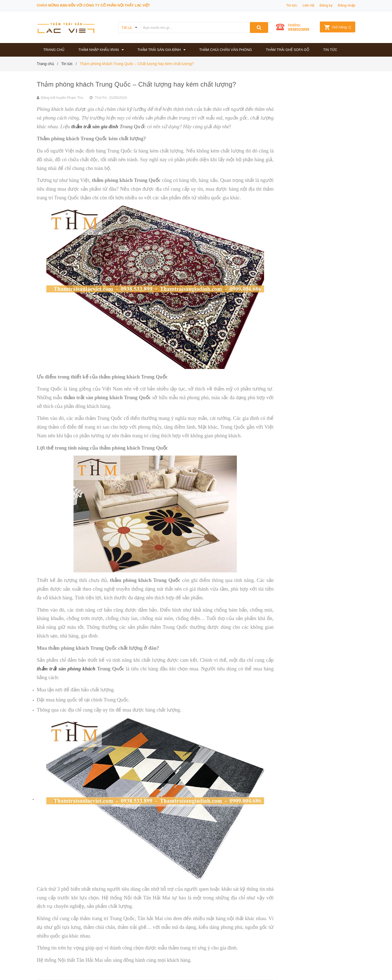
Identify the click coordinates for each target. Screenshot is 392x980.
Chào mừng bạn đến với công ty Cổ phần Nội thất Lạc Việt (93, 5)
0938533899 (299, 29)
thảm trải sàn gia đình (95, 126)
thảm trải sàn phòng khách (66, 669)
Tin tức (292, 5)
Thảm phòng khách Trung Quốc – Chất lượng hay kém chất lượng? (136, 84)
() (338, 27)
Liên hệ (308, 5)
